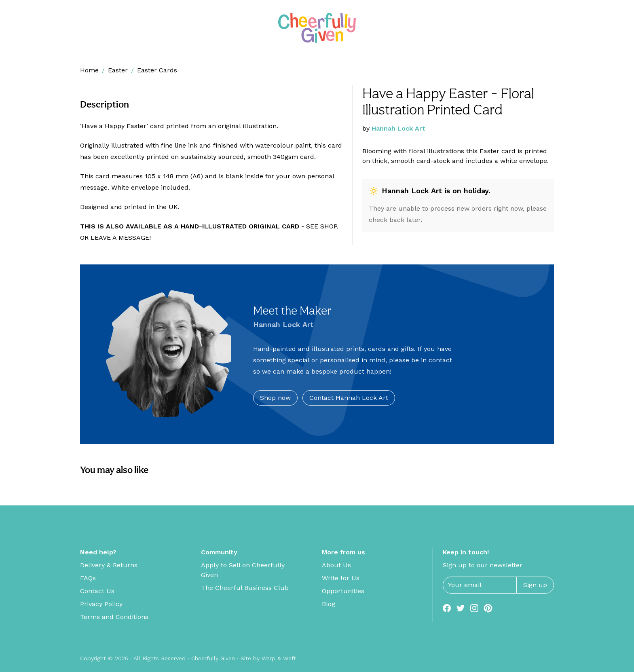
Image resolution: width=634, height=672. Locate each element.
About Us (336, 565)
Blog (329, 604)
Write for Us (341, 578)
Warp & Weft (279, 658)
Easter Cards (157, 70)
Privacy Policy (101, 604)
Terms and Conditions (114, 617)
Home (89, 70)
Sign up (535, 585)
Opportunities (343, 591)
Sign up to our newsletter (483, 565)
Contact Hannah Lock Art (349, 398)
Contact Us (97, 591)
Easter (118, 70)
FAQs (88, 578)
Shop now (275, 398)
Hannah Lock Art (398, 128)
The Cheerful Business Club (245, 588)
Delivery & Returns (109, 565)
